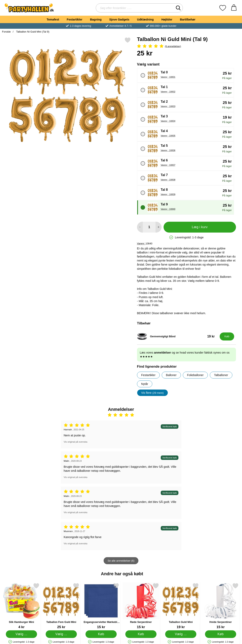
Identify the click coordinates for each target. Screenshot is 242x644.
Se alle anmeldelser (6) (121, 561)
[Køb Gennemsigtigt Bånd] (227, 336)
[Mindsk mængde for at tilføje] (140, 227)
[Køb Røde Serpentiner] (141, 634)
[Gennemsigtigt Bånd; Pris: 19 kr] (177, 336)
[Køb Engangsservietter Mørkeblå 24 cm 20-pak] (101, 634)
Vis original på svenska (76, 442)
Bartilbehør (188, 19)
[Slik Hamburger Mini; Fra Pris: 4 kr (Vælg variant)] (21, 606)
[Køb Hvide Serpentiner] (220, 634)
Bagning (96, 19)
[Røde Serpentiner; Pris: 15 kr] (141, 606)
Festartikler (75, 19)
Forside (6, 32)
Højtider (167, 19)
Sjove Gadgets (119, 19)
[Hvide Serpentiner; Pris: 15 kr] (221, 606)
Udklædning (145, 19)
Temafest (53, 19)
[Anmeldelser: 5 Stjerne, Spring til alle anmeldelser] (186, 46)
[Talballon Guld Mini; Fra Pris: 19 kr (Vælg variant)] (181, 606)
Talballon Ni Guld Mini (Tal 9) (32, 32)
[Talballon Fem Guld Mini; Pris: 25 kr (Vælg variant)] (61, 606)
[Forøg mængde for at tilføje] (158, 227)
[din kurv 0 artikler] (234, 8)
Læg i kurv (200, 227)
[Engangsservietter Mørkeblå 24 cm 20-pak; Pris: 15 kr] (101, 606)
